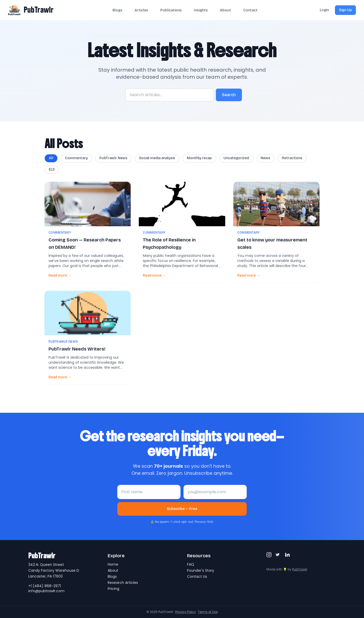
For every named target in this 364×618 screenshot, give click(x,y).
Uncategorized (236, 158)
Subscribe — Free (182, 509)
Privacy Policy (186, 612)
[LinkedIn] (287, 555)
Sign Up (345, 10)
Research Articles (123, 583)
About (225, 10)
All (51, 158)
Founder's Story (201, 570)
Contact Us (197, 576)
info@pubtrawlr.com (46, 591)
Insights (201, 10)
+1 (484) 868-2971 (45, 586)
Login (324, 10)
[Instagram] (269, 555)
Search (229, 95)
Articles (141, 10)
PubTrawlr (39, 10)
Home (113, 564)
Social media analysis (157, 158)
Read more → (60, 275)
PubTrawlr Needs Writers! (77, 349)
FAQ (191, 564)
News (265, 158)
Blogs (117, 10)
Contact (250, 10)
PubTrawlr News (113, 158)
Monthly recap (199, 158)
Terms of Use (208, 612)
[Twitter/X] (278, 555)
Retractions (292, 158)
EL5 (52, 169)
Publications (171, 10)
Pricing (113, 589)
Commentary (76, 158)
